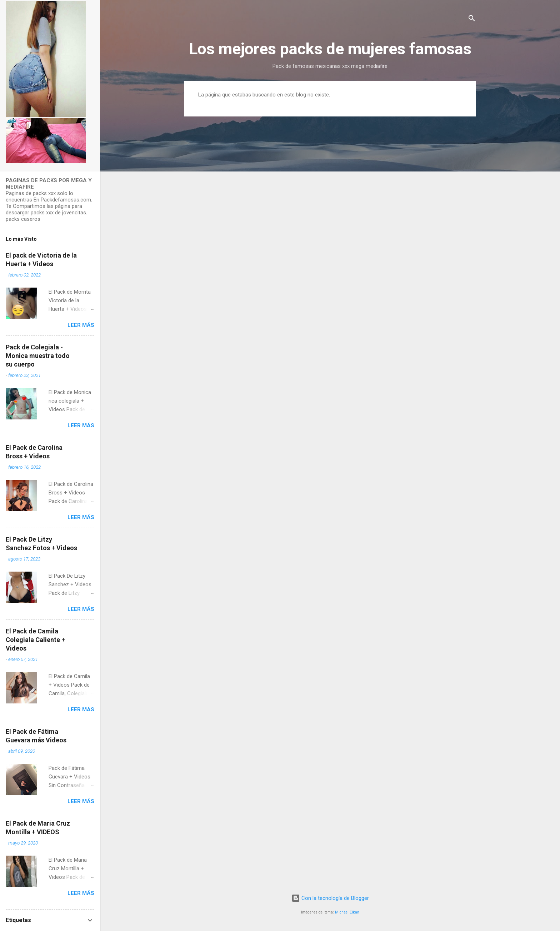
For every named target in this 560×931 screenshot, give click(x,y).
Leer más (81, 325)
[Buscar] (472, 19)
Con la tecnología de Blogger (330, 898)
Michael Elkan (347, 912)
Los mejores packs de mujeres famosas (330, 49)
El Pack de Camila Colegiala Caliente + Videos (35, 640)
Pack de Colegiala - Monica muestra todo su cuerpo (38, 356)
